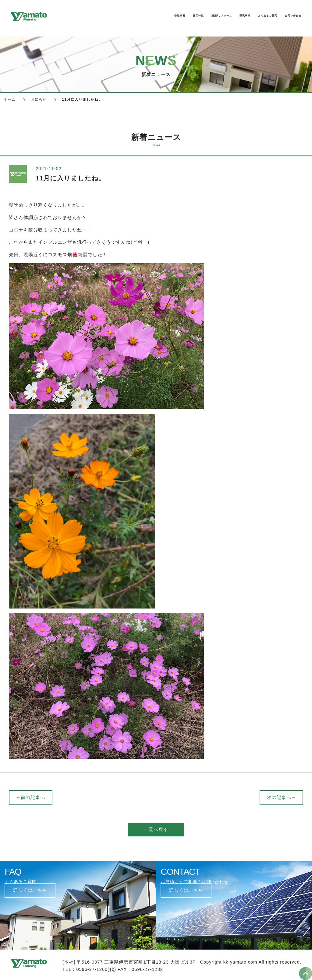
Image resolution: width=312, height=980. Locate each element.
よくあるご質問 (242, 17)
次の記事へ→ (282, 797)
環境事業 (202, 17)
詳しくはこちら (30, 890)
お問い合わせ (287, 17)
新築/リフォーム (161, 17)
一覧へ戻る (156, 829)
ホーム (10, 99)
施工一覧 (120, 17)
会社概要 (87, 17)
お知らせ (39, 99)
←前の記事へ (31, 797)
